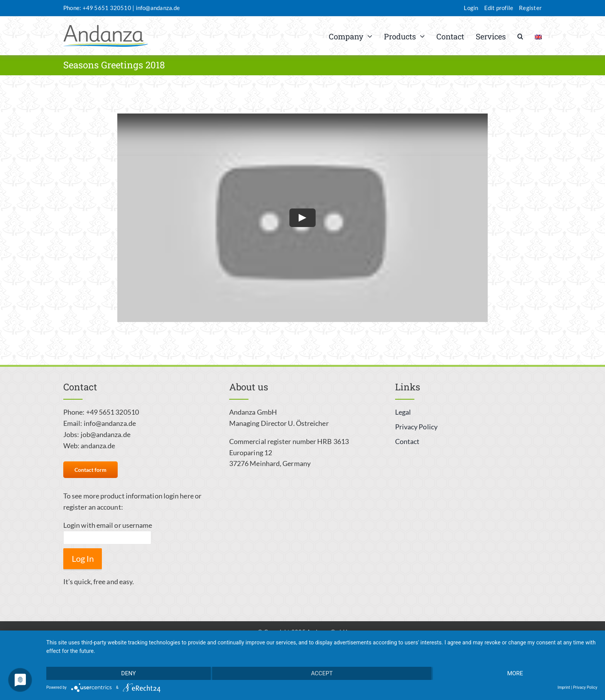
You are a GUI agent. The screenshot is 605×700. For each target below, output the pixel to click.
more (515, 673)
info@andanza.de (158, 8)
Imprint (564, 687)
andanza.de (98, 446)
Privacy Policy (585, 687)
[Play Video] (302, 218)
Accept (322, 673)
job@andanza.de (106, 434)
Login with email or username (108, 525)
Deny (128, 673)
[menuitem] (538, 36)
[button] (520, 36)
